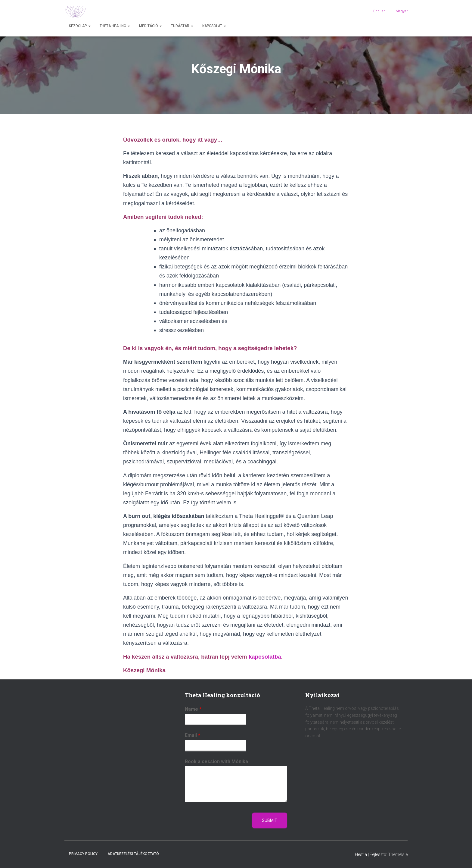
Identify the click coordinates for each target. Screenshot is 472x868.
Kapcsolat (214, 26)
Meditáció (151, 26)
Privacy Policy (83, 854)
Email (193, 735)
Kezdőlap (80, 26)
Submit (270, 820)
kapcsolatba (265, 657)
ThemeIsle (398, 854)
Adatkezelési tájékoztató (133, 854)
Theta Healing (115, 26)
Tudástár (182, 26)
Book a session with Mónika (216, 761)
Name (193, 709)
